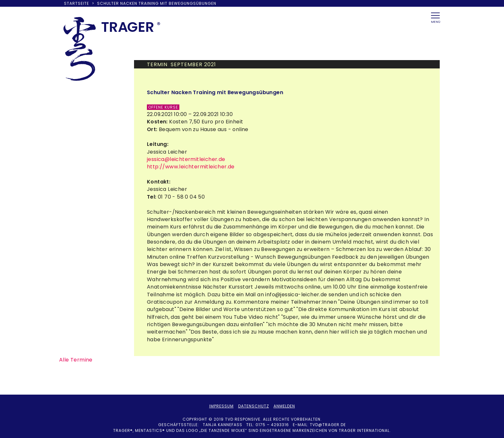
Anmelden (284, 406)
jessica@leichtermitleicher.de (186, 159)
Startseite (76, 3)
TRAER (128, 27)
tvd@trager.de (328, 425)
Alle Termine (76, 360)
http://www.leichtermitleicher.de (191, 167)
